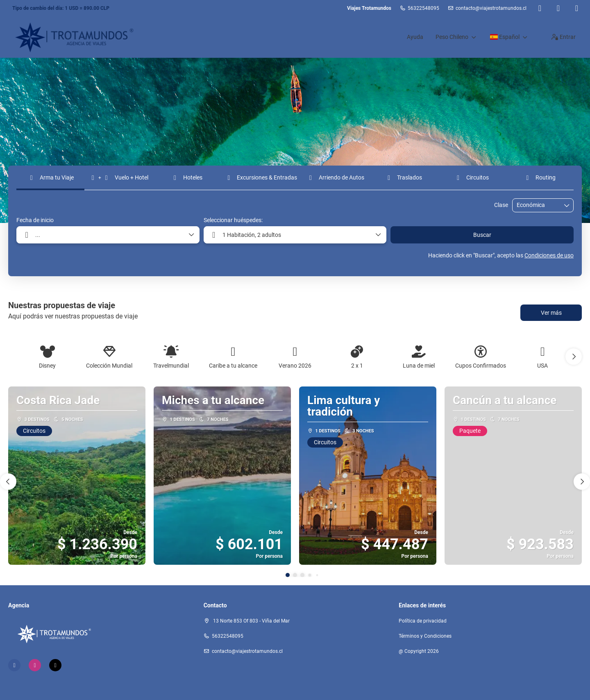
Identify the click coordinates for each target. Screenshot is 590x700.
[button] (574, 357)
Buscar (482, 235)
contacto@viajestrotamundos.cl (491, 8)
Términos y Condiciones (425, 636)
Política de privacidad (423, 621)
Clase (501, 205)
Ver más (551, 313)
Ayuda (415, 37)
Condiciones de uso (549, 255)
